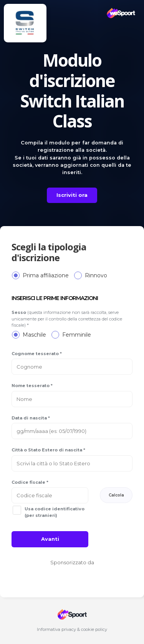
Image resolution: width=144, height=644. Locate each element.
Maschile (34, 335)
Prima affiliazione (46, 275)
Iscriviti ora (72, 195)
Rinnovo (96, 275)
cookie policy (94, 629)
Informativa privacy (56, 629)
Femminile (77, 335)
